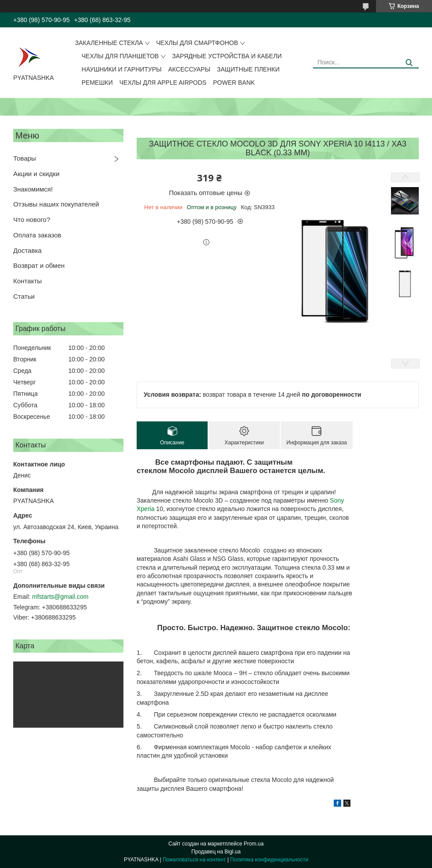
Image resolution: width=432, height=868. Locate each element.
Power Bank (234, 83)
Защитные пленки (248, 69)
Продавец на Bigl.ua (216, 852)
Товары (25, 158)
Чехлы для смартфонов (197, 43)
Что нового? (32, 220)
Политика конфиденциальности (269, 860)
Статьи (24, 296)
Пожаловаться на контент (194, 860)
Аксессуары (190, 69)
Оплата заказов (37, 235)
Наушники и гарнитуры (121, 69)
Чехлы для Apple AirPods (163, 83)
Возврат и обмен (39, 265)
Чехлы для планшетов (120, 56)
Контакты (28, 281)
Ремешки (97, 83)
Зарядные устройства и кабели (227, 56)
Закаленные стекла (109, 43)
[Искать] (409, 63)
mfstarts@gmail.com (60, 597)
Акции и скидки (36, 174)
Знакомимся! (33, 189)
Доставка (27, 250)
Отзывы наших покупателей (56, 204)
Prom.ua (254, 844)
